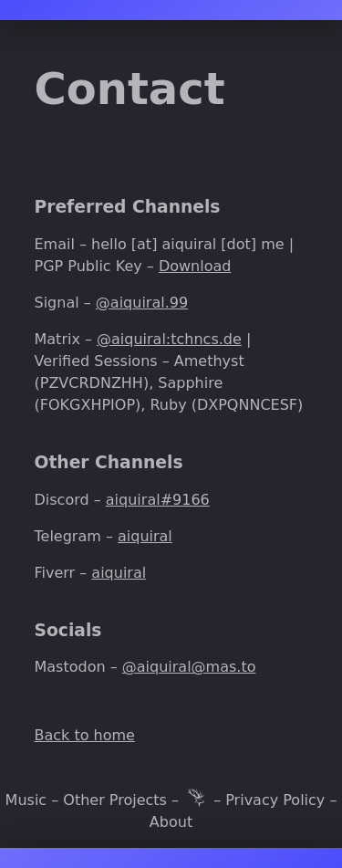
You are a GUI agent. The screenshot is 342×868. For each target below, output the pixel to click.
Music (26, 800)
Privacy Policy (275, 800)
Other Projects (115, 800)
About (171, 822)
